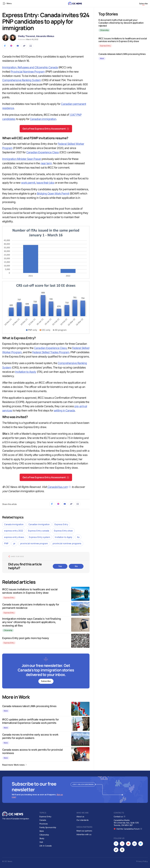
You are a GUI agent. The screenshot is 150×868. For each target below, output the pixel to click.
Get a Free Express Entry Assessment (46, 129)
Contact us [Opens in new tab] (120, 817)
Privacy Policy (142, 861)
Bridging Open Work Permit (53, 194)
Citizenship (8, 630)
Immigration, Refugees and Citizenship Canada (30, 67)
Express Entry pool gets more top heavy (26, 638)
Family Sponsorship (48, 827)
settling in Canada (64, 411)
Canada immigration (14, 524)
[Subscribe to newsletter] (46, 671)
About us (80, 817)
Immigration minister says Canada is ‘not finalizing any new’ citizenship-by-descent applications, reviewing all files (31, 622)
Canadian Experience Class (42, 152)
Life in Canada (46, 846)
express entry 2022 (14, 531)
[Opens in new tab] (116, 844)
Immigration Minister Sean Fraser (22, 159)
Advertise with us (84, 834)
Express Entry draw (63, 531)
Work (6, 711)
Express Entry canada (39, 531)
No (76, 566)
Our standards (83, 820)
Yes (60, 566)
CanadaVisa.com (59, 487)
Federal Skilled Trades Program (51, 352)
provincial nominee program (34, 543)
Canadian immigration (43, 119)
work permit (28, 183)
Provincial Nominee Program (28, 72)
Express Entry (61, 524)
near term (46, 163)
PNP (6, 543)
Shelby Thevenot (26, 36)
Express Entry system (39, 537)
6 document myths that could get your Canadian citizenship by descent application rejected (121, 23)
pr (14, 543)
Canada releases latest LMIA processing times (29, 706)
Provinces (44, 824)
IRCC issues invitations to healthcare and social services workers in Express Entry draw (123, 40)
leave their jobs (45, 183)
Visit (41, 842)
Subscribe (144, 4)
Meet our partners (84, 831)
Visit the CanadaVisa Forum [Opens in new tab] (128, 829)
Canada (43, 820)
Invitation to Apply (26, 372)
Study (42, 838)
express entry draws (14, 537)
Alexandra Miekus (45, 36)
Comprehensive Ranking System (22, 80)
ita (78, 537)
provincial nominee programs (67, 543)
